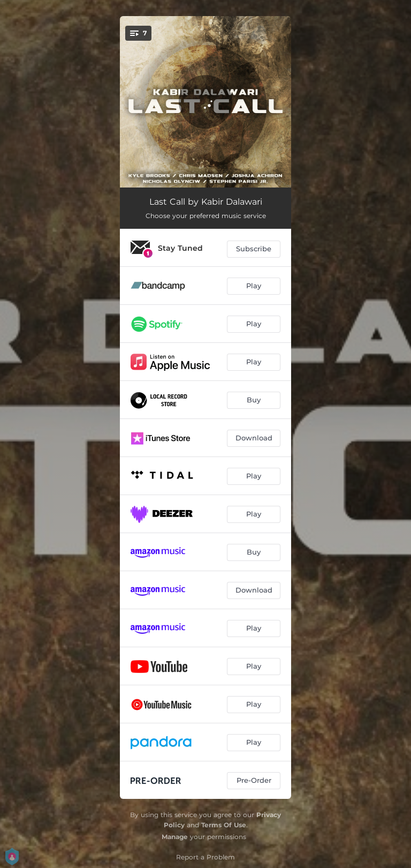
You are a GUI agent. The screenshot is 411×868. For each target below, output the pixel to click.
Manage (175, 837)
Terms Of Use (224, 825)
